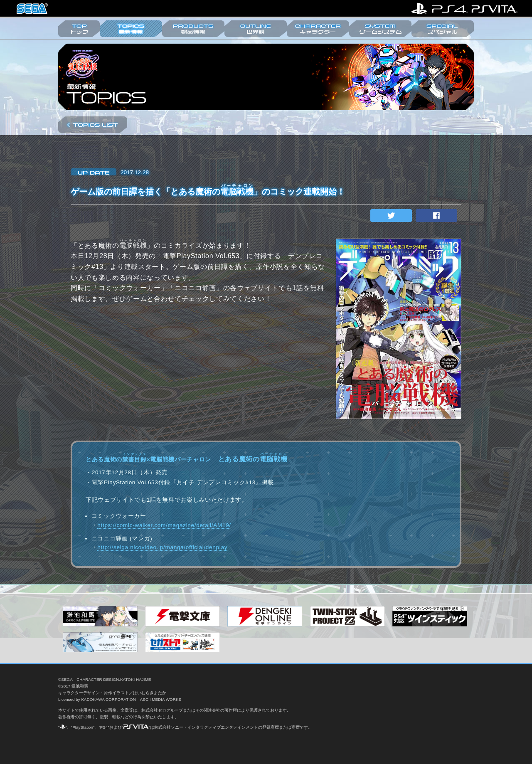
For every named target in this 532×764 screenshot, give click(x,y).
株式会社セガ (32, 9)
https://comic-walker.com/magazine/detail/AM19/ (164, 525)
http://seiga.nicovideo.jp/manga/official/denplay (162, 547)
